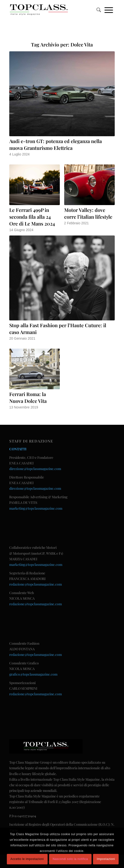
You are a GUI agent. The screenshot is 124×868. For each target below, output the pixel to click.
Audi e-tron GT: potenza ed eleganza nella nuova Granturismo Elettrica (56, 144)
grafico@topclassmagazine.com (33, 674)
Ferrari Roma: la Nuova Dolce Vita (28, 397)
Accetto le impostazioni (27, 859)
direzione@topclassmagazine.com (35, 469)
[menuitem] (99, 10)
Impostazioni (106, 859)
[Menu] (109, 10)
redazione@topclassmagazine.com (36, 584)
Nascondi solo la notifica (70, 859)
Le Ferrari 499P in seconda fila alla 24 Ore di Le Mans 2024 (32, 217)
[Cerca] (99, 10)
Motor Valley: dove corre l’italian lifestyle (88, 213)
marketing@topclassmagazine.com (36, 508)
